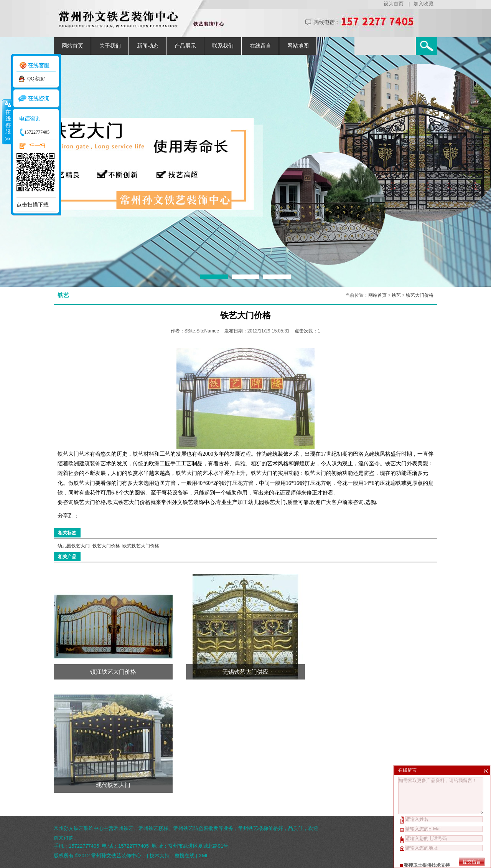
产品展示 (185, 46)
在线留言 (260, 46)
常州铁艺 (124, 828)
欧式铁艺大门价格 (141, 546)
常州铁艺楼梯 (153, 828)
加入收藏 (423, 4)
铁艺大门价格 (420, 295)
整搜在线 (185, 856)
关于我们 (110, 46)
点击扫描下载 (33, 205)
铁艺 (396, 295)
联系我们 (223, 46)
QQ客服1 (37, 79)
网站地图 (298, 46)
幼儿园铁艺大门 (74, 546)
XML (204, 856)
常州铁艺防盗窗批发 (196, 828)
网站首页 (72, 46)
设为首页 (394, 4)
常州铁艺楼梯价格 (258, 828)
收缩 (7, 122)
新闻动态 (148, 46)
